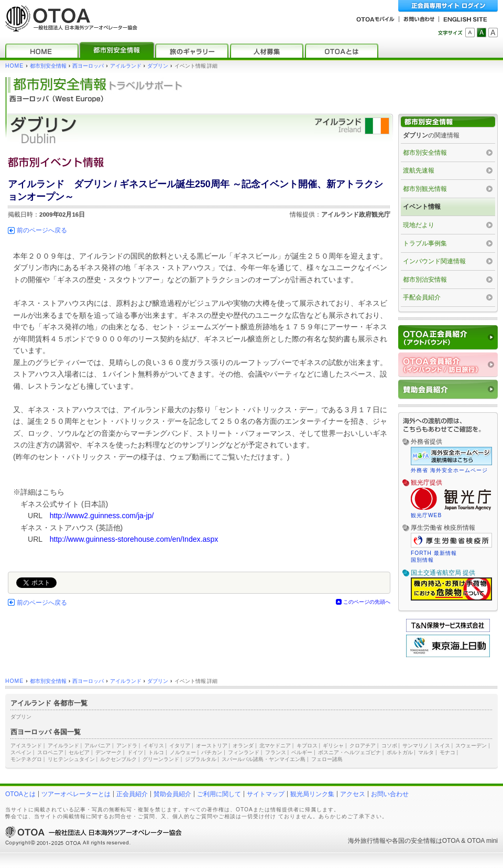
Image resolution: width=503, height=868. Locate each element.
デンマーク (108, 752)
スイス (442, 746)
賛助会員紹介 (172, 794)
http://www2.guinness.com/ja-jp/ (102, 516)
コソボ (389, 746)
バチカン (212, 752)
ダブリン (158, 66)
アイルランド (126, 66)
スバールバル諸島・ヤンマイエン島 (264, 759)
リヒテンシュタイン (71, 759)
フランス (276, 752)
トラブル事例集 (425, 243)
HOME (14, 66)
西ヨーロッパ (88, 66)
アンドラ (127, 746)
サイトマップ (266, 794)
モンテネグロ (26, 759)
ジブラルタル (201, 759)
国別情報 (422, 560)
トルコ (156, 752)
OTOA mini (483, 841)
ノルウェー (183, 752)
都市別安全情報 (48, 66)
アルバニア (97, 746)
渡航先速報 (419, 170)
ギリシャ (333, 746)
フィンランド (244, 752)
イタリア (180, 746)
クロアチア (363, 746)
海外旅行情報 (367, 841)
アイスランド (26, 746)
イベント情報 (422, 207)
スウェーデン (471, 746)
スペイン (21, 752)
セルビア (79, 752)
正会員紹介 (132, 794)
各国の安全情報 (414, 841)
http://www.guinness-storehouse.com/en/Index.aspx (134, 539)
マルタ (426, 752)
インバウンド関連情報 (434, 261)
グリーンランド (161, 759)
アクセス (353, 794)
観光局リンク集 (312, 794)
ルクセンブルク (118, 759)
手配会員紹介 (422, 297)
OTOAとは (20, 794)
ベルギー (302, 752)
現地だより (419, 225)
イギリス (154, 746)
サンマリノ (415, 746)
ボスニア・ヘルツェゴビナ (349, 752)
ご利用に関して (219, 794)
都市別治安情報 (425, 280)
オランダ (243, 746)
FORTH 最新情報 (434, 553)
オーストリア (212, 746)
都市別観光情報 (425, 189)
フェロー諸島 (327, 759)
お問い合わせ (390, 794)
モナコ (447, 752)
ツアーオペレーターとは (76, 794)
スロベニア (50, 752)
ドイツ (135, 752)
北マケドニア (275, 746)
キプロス (307, 746)
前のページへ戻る (42, 230)
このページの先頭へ (367, 602)
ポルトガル (400, 752)
